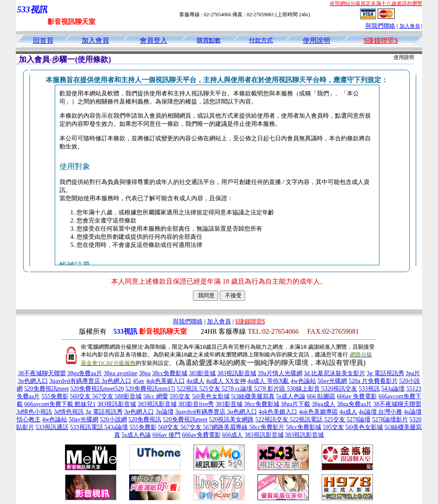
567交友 (104, 396)
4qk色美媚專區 (318, 412)
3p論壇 (165, 412)
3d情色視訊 (69, 412)
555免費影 (55, 396)
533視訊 (369, 389)
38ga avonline (120, 373)
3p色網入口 (33, 381)
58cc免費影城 (304, 427)
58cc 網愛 (156, 396)
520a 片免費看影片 (373, 381)
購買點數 (209, 40)
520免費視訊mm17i (150, 389)
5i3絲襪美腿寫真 (253, 396)
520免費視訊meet (47, 389)
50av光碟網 (332, 381)
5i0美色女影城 (211, 396)
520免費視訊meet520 (97, 389)
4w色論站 (303, 381)
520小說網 (114, 420)
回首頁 (43, 40)
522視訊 (188, 389)
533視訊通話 (52, 427)
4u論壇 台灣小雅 (381, 412)
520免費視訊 (145, 420)
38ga (145, 373)
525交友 (211, 389)
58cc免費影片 (267, 427)
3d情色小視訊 (34, 412)
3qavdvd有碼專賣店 (75, 381)
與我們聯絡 (380, 26)
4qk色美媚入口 (165, 381)
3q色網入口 (116, 381)
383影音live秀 (196, 404)
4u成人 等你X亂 (268, 381)
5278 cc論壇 (238, 389)
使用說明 (317, 40)
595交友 (180, 396)
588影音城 (128, 396)
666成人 (232, 435)
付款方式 (261, 40)
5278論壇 (358, 420)
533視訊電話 (87, 427)
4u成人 (195, 381)
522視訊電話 (307, 420)
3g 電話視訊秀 (385, 373)
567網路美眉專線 (226, 427)
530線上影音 (304, 389)
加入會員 (410, 26)
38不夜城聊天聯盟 (42, 373)
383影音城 (202, 373)
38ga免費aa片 (85, 373)
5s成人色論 (291, 396)
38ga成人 (324, 404)
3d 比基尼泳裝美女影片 (334, 373)
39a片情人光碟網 (280, 373)
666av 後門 (166, 435)
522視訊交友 (273, 420)
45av (139, 381)
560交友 (81, 396)
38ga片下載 (295, 404)
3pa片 (413, 373)
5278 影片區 (271, 389)
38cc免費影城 (169, 373)
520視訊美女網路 (231, 420)
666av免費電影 (201, 435)
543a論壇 (393, 389)
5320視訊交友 (339, 389)
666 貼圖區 (321, 396)
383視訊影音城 (237, 373)
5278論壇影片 (390, 420)
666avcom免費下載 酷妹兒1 (60, 404)
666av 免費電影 (357, 396)
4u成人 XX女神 (226, 381)
